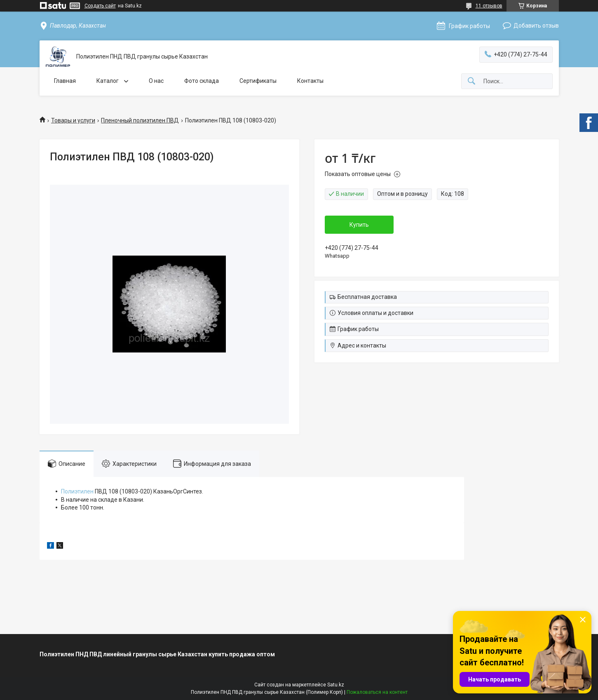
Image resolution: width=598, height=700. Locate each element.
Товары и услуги (73, 120)
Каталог (108, 81)
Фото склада (202, 81)
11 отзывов (489, 6)
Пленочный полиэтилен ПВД (140, 120)
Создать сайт (100, 6)
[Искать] (471, 81)
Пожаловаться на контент (377, 692)
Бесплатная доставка (367, 297)
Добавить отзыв (536, 26)
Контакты (310, 81)
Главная (65, 81)
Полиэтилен (77, 491)
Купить (359, 225)
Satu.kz (336, 685)
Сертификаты (258, 81)
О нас (156, 81)
